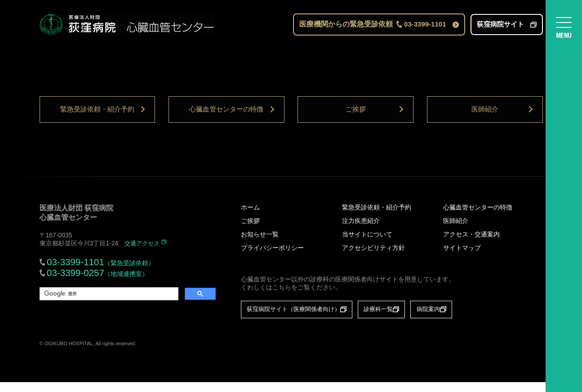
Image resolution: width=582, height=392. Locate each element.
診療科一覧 (392, 319)
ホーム (250, 217)
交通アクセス (144, 253)
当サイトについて (367, 244)
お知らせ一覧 (260, 244)
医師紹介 (485, 116)
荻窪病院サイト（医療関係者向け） (298, 319)
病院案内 (449, 319)
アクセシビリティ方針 (373, 257)
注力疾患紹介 (361, 230)
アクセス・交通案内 (471, 244)
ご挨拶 (355, 116)
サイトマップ (462, 257)
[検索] (108, 305)
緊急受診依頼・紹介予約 (97, 116)
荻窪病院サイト (500, 26)
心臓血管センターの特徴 (227, 116)
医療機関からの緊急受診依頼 (373, 26)
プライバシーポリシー (272, 257)
